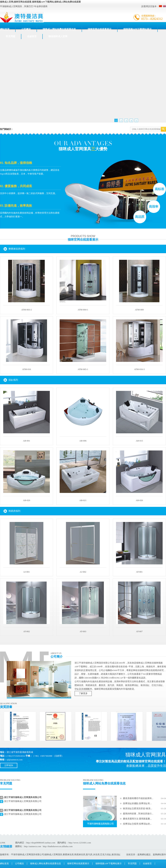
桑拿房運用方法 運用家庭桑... (137, 819)
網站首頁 (5, 29)
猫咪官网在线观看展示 (100, 29)
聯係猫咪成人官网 (58, 36)
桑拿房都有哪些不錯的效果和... (138, 798)
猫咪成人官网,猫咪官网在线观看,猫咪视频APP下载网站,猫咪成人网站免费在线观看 (40, 2)
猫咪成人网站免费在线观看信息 (59, 29)
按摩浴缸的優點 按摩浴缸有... (137, 803)
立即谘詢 (9, 765)
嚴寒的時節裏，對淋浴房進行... (138, 814)
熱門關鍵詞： (7, 129)
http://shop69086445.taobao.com (41, 843)
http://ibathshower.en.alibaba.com (58, 846)
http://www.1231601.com (80, 843)
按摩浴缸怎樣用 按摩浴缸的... (137, 824)
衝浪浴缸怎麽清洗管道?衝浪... (138, 808)
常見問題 (11, 36)
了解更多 (83, 693)
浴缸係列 (13, 380)
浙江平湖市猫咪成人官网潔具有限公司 (23, 797)
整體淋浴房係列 (17, 249)
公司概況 (26, 29)
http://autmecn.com (33, 846)
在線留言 (32, 36)
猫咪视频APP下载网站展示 (137, 29)
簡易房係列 (14, 511)
